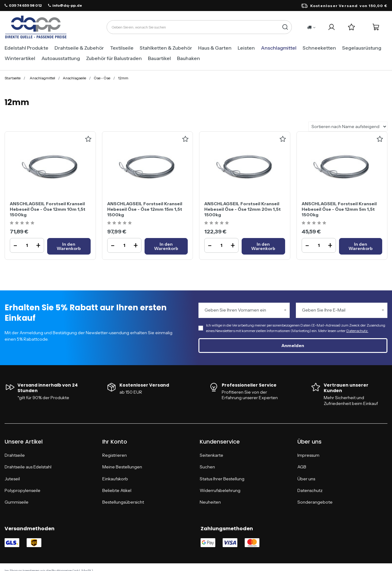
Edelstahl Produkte (26, 48)
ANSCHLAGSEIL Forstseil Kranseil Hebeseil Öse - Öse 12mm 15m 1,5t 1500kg (145, 209)
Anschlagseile (74, 78)
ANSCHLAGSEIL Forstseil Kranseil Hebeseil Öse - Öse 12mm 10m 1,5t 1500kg (48, 209)
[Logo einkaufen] (36, 27)
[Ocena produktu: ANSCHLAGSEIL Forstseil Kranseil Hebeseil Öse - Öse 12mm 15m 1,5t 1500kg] (120, 223)
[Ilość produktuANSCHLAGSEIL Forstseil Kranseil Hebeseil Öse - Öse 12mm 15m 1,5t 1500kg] (124, 245)
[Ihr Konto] (332, 27)
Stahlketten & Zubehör (166, 48)
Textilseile (122, 48)
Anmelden (293, 346)
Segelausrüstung (362, 48)
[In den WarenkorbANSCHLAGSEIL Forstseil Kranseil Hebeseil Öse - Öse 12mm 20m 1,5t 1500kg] (263, 246)
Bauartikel (159, 58)
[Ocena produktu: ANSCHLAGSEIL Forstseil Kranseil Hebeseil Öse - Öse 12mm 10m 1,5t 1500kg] (23, 223)
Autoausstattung (61, 58)
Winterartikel (20, 58)
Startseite (13, 78)
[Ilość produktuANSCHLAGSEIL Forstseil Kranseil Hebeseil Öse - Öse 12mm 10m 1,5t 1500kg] (27, 245)
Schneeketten (319, 48)
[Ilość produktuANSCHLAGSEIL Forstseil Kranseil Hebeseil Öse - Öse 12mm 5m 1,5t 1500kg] (319, 245)
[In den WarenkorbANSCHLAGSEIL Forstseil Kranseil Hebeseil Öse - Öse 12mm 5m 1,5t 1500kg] (361, 246)
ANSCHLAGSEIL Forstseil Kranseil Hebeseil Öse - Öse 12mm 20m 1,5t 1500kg (243, 209)
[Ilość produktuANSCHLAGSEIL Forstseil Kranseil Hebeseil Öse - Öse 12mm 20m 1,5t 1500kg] (221, 245)
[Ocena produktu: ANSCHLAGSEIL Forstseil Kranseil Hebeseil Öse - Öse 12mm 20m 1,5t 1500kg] (217, 223)
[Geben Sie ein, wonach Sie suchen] (199, 27)
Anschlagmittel (279, 48)
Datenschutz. (357, 331)
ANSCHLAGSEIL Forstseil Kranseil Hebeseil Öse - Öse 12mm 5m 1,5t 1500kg (339, 209)
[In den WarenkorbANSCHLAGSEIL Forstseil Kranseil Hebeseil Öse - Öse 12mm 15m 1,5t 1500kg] (166, 246)
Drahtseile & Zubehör (79, 48)
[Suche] (285, 27)
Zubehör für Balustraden (114, 58)
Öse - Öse (102, 78)
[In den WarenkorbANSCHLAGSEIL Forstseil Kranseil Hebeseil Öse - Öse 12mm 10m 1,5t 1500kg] (69, 246)
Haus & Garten (215, 48)
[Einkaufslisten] (351, 27)
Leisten (246, 48)
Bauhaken (188, 58)
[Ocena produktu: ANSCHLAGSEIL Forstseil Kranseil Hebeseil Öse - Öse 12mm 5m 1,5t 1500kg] (315, 223)
